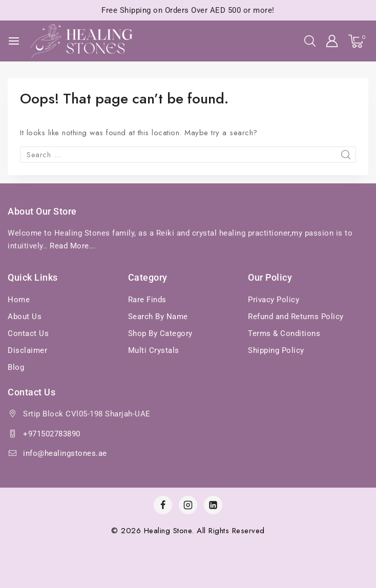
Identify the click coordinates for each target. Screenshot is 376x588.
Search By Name (158, 317)
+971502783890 (52, 434)
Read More (69, 246)
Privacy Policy (274, 300)
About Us (25, 317)
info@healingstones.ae (65, 453)
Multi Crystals (154, 350)
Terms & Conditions (284, 333)
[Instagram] (188, 505)
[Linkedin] (213, 505)
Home (19, 300)
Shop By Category (160, 333)
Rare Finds (147, 300)
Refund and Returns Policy (296, 317)
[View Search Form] (310, 41)
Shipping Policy (276, 350)
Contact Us (28, 333)
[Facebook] (163, 505)
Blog (16, 367)
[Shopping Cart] (358, 41)
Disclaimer (27, 350)
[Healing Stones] (81, 41)
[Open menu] (14, 41)
